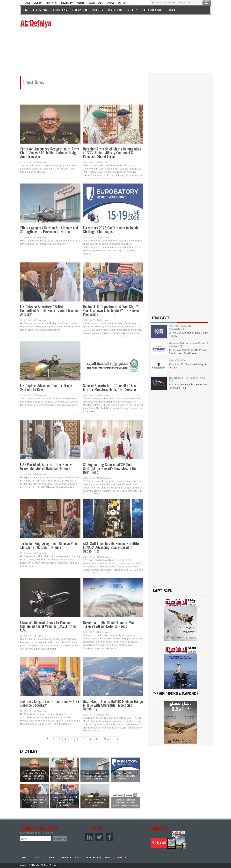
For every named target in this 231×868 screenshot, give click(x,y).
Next (106, 739)
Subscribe (168, 840)
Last (116, 739)
